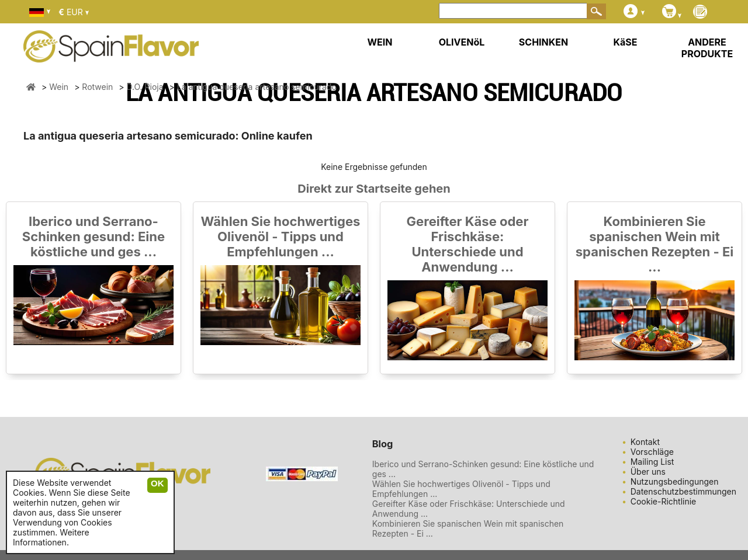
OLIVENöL (462, 42)
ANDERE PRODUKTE (707, 48)
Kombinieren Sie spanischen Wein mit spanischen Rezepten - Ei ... (654, 244)
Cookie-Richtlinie (664, 501)
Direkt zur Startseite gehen (374, 189)
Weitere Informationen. (51, 537)
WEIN (380, 42)
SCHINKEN (543, 42)
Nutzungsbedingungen (675, 481)
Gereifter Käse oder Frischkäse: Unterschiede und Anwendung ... (468, 244)
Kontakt (645, 442)
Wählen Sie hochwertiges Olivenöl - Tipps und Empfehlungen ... (281, 236)
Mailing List (652, 462)
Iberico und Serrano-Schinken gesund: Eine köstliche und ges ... (93, 236)
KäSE (626, 42)
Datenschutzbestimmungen (683, 491)
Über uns (648, 472)
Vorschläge (652, 452)
